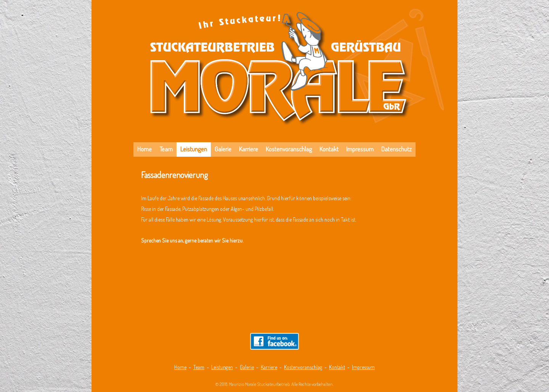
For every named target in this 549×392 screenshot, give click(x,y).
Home (180, 367)
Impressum (363, 367)
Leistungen (222, 367)
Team (199, 367)
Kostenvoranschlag (303, 367)
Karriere (269, 367)
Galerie (247, 367)
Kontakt (337, 367)
